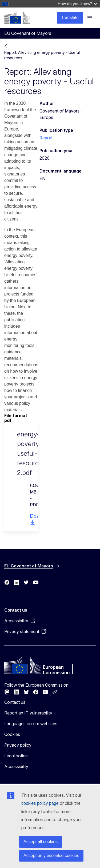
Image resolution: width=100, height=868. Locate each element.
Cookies (12, 734)
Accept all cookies (41, 842)
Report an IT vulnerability (28, 713)
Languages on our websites (31, 724)
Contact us (15, 702)
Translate (70, 18)
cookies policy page (40, 803)
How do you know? (78, 4)
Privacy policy (18, 745)
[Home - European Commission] (17, 17)
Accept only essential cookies (51, 856)
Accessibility (16, 766)
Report (46, 138)
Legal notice (16, 756)
